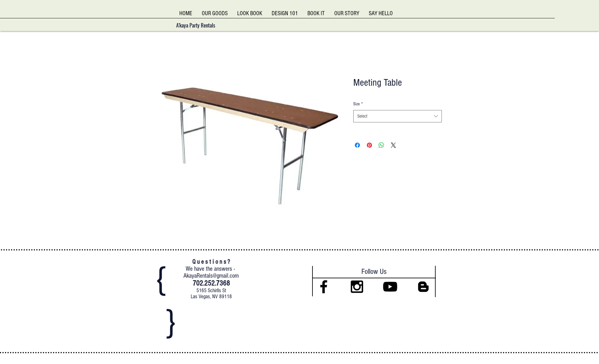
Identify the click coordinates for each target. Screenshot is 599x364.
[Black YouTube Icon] (390, 287)
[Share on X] (393, 145)
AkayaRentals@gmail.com (211, 276)
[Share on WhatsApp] (381, 145)
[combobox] (398, 116)
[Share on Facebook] (357, 145)
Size (358, 104)
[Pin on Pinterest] (369, 145)
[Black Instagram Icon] (357, 287)
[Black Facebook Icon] (324, 287)
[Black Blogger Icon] (423, 287)
